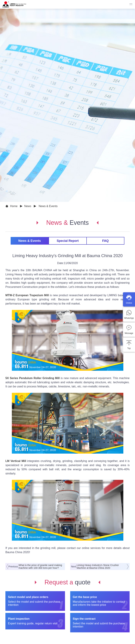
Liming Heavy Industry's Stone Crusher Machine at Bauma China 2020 (98, 567)
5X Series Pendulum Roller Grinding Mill (33, 378)
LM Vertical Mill (16, 461)
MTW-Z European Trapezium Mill (27, 295)
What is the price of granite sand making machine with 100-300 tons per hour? (40, 567)
